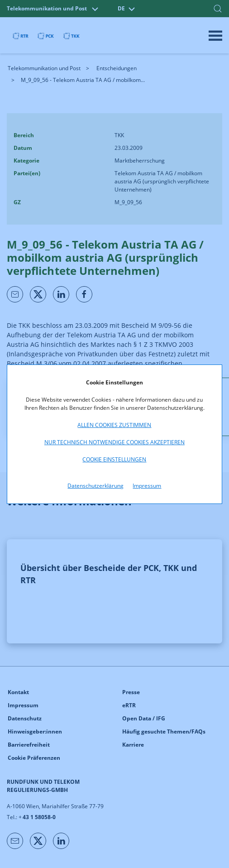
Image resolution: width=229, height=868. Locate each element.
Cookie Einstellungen (114, 459)
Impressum (147, 486)
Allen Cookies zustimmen (114, 425)
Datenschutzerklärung (95, 486)
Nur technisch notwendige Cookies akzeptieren (114, 442)
